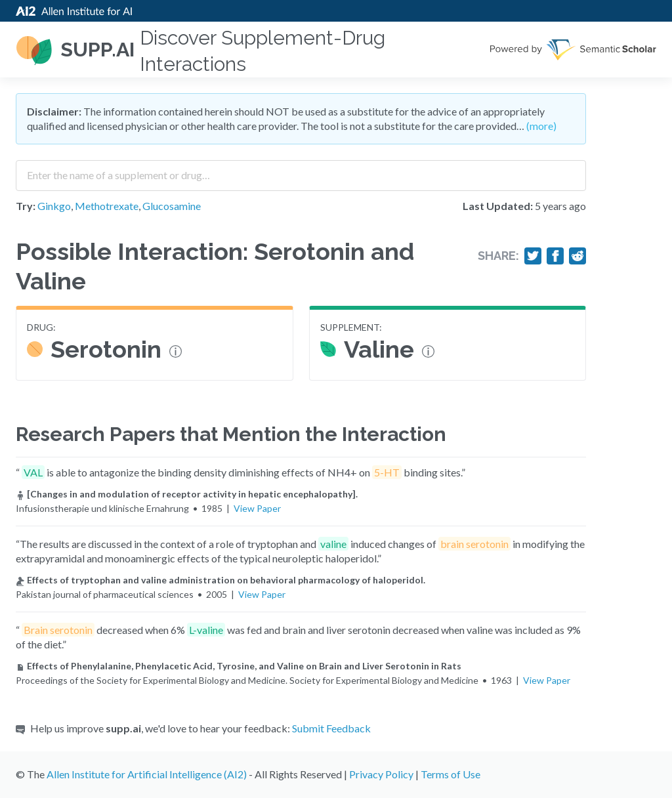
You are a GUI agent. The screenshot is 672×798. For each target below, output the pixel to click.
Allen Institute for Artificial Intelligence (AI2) (147, 774)
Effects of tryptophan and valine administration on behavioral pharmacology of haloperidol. (220, 580)
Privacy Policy (381, 774)
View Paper (257, 508)
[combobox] (301, 171)
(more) (541, 126)
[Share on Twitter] (533, 256)
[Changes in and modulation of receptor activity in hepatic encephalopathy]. (187, 494)
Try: (26, 206)
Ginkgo (54, 206)
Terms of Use (451, 774)
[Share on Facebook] (555, 256)
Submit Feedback (331, 728)
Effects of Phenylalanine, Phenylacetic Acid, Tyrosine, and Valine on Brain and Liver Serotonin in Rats (239, 666)
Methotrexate (107, 206)
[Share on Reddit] (577, 256)
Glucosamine (172, 206)
